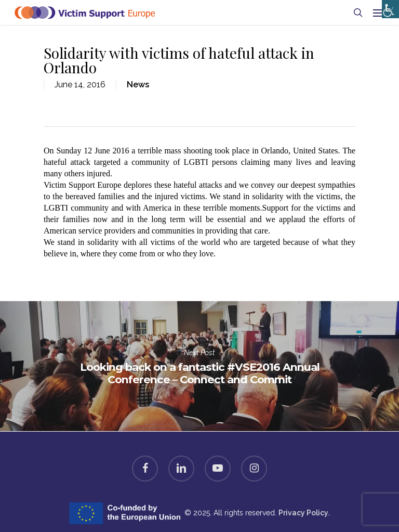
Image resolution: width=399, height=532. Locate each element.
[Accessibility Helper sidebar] (388, 7)
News (138, 85)
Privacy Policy (303, 513)
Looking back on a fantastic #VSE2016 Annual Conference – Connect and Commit (199, 366)
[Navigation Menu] (379, 12)
